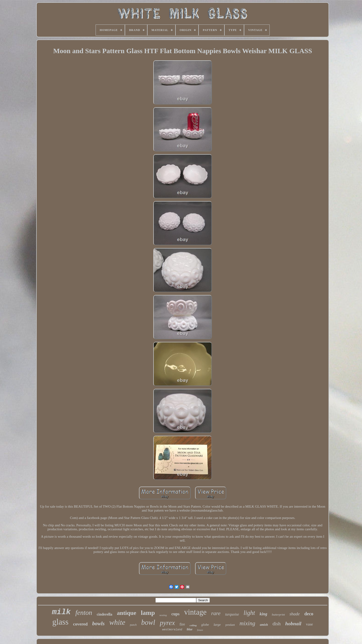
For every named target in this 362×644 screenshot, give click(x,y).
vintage (195, 612)
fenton (84, 613)
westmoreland (172, 630)
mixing (247, 623)
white (117, 622)
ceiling (193, 625)
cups (176, 614)
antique (127, 613)
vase (309, 624)
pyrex (167, 623)
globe (205, 625)
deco (309, 614)
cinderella (104, 614)
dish (276, 624)
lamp (148, 613)
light (249, 613)
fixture (200, 630)
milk (61, 612)
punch (133, 625)
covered (80, 624)
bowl (148, 622)
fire (182, 624)
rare (216, 613)
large (217, 625)
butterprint (278, 615)
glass (60, 622)
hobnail (293, 624)
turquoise (232, 614)
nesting (163, 615)
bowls (99, 624)
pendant (230, 625)
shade (295, 614)
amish (264, 625)
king (264, 614)
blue (190, 629)
